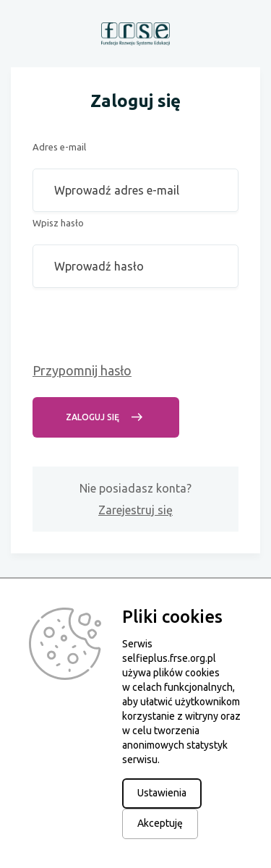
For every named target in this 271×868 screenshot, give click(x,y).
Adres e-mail (59, 147)
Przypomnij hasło (82, 370)
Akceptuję (160, 823)
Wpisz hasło (58, 223)
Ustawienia (162, 793)
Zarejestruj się (135, 510)
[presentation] (142, 331)
